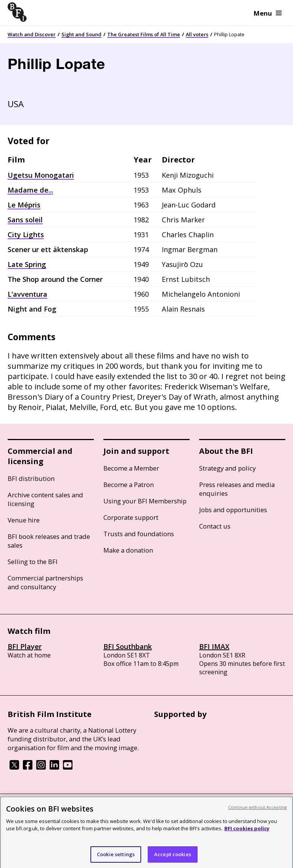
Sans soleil (25, 220)
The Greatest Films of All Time (144, 34)
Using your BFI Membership (145, 501)
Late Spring (27, 264)
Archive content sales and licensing (45, 499)
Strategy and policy (227, 468)
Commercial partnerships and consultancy (45, 582)
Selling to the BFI (33, 562)
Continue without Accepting (258, 811)
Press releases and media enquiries (237, 489)
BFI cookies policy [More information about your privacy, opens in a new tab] (247, 833)
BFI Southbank (128, 646)
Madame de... (30, 190)
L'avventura (27, 294)
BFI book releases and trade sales (49, 541)
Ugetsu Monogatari (41, 175)
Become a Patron (129, 485)
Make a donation (128, 550)
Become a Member (131, 468)
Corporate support (131, 517)
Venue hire (24, 520)
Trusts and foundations (139, 534)
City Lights (26, 235)
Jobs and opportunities (233, 510)
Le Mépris (24, 205)
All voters (197, 34)
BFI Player (25, 646)
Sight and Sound (81, 34)
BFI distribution (31, 478)
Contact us (215, 526)
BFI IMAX (214, 646)
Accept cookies (173, 858)
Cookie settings (116, 858)
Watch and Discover (32, 34)
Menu (268, 13)
